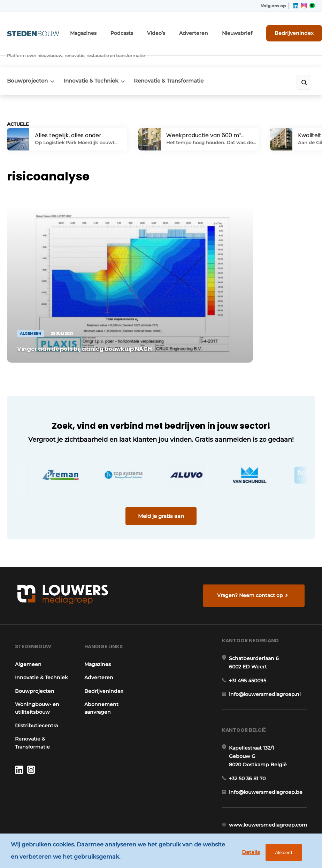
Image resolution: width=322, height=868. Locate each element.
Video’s (165, 30)
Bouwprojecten (27, 61)
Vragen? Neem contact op (252, 553)
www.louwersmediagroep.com (270, 807)
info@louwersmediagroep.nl (267, 667)
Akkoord (281, 854)
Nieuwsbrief (237, 30)
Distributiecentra (34, 699)
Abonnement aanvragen (100, 674)
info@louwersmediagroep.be (268, 771)
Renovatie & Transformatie (178, 61)
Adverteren (198, 30)
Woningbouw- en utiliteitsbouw (35, 682)
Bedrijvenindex (289, 30)
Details (248, 854)
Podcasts (133, 30)
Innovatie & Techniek (95, 61)
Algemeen (26, 630)
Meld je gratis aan (161, 470)
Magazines (99, 30)
